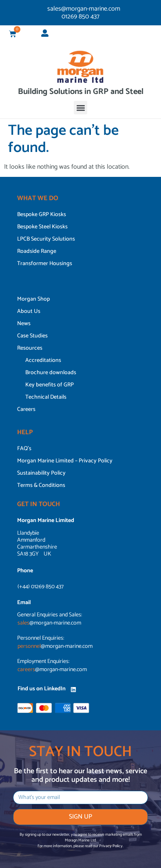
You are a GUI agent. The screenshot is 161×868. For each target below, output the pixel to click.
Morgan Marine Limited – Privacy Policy (65, 461)
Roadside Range (37, 251)
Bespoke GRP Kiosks (42, 215)
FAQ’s (24, 449)
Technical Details (46, 397)
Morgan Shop (33, 299)
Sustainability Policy (41, 473)
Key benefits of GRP (50, 385)
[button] (80, 108)
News (24, 324)
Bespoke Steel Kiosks (42, 227)
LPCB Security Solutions (46, 239)
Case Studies (32, 336)
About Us (29, 311)
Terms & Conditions (41, 485)
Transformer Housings (45, 264)
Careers (26, 409)
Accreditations (43, 360)
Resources (30, 348)
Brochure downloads (51, 373)
